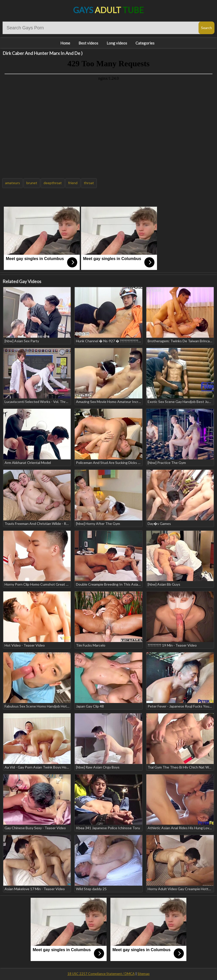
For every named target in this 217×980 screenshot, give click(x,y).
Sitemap (144, 974)
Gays (108, 10)
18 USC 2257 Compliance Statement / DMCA (101, 974)
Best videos (88, 43)
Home (65, 43)
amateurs (13, 183)
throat (89, 183)
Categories (145, 43)
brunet (32, 183)
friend (73, 183)
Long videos (117, 43)
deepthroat (53, 183)
